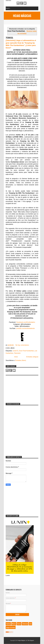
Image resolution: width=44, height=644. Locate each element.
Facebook (22, 3)
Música (14, 624)
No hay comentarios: (22, 345)
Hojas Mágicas (22, 16)
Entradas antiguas (32, 357)
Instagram (18, 3)
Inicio (16, 357)
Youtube (25, 3)
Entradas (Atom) (21, 360)
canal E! (15, 351)
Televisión (17, 353)
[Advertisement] (20, 388)
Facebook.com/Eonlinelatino (26, 322)
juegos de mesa (11, 627)
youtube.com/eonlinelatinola (25, 328)
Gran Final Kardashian (26, 351)
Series (19, 624)
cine (30, 624)
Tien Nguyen (31, 640)
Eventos (8, 624)
